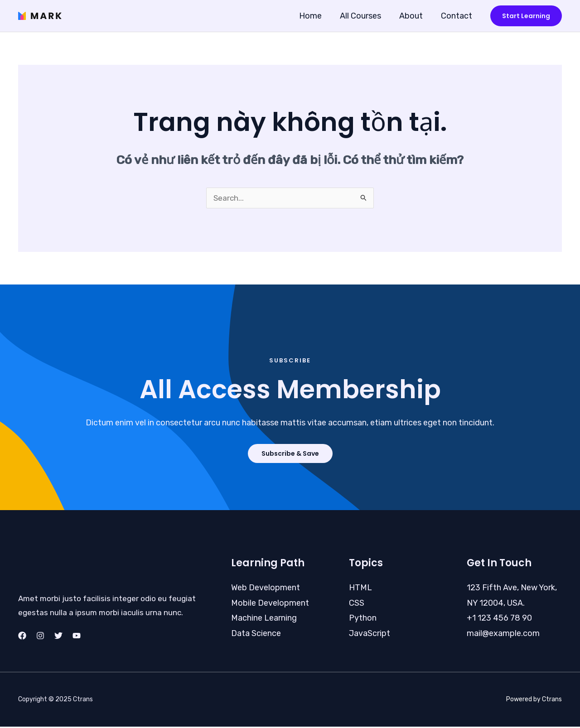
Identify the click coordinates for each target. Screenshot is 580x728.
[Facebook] (22, 637)
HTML (360, 589)
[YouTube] (77, 637)
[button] (526, 16)
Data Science (256, 635)
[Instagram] (40, 637)
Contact (457, 16)
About (414, 16)
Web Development (266, 589)
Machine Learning (264, 619)
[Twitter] (58, 637)
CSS (357, 604)
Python (363, 619)
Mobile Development (270, 604)
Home (317, 16)
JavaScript (370, 635)
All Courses (365, 16)
